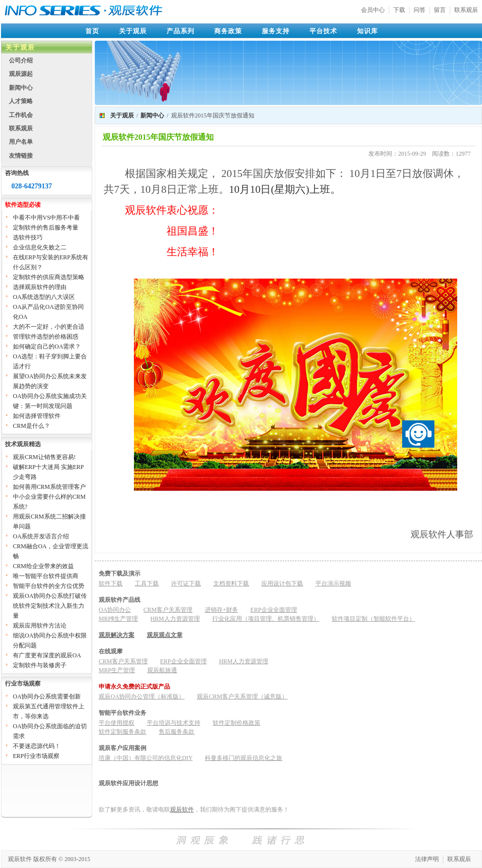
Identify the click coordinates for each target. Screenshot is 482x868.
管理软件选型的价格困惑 (46, 337)
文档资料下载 (231, 583)
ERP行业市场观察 (36, 756)
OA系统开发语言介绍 (41, 536)
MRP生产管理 (117, 670)
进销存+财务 (221, 610)
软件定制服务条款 (122, 732)
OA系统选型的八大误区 (44, 297)
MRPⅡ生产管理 (118, 619)
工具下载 (147, 583)
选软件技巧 (28, 237)
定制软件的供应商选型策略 (49, 277)
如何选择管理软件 (37, 416)
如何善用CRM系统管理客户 (49, 487)
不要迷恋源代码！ (37, 746)
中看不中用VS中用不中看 (46, 218)
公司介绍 (21, 60)
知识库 (367, 31)
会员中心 (373, 10)
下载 (399, 10)
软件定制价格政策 (237, 723)
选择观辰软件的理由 (40, 287)
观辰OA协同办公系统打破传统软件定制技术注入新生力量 (50, 606)
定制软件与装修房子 (40, 665)
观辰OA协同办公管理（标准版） (142, 696)
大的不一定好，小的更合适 (49, 327)
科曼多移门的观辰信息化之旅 (243, 758)
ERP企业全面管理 (274, 610)
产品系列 (181, 31)
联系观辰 (466, 10)
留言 (440, 10)
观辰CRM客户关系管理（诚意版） (242, 696)
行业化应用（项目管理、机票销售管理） (266, 619)
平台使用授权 (117, 723)
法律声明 (427, 859)
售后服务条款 (177, 732)
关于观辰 (133, 31)
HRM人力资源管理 (175, 619)
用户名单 (21, 142)
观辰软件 (182, 810)
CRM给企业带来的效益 (43, 566)
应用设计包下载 (282, 583)
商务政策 (228, 31)
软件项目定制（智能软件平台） (373, 619)
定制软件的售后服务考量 (46, 228)
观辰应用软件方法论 (40, 626)
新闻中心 (21, 88)
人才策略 (21, 101)
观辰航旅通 (162, 670)
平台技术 (323, 31)
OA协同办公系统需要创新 (47, 696)
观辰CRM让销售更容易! (44, 457)
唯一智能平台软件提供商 (46, 576)
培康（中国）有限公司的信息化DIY (146, 758)
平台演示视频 (333, 583)
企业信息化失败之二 (40, 247)
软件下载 (111, 583)
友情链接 (21, 156)
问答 (420, 10)
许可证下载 (186, 583)
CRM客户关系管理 (168, 610)
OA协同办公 (115, 610)
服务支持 (276, 31)
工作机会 (21, 115)
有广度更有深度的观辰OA (47, 655)
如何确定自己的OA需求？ (47, 347)
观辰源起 (21, 74)
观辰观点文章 (165, 635)
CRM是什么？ (31, 426)
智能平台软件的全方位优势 (49, 586)
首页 (92, 31)
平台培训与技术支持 (174, 723)
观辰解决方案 (117, 635)
